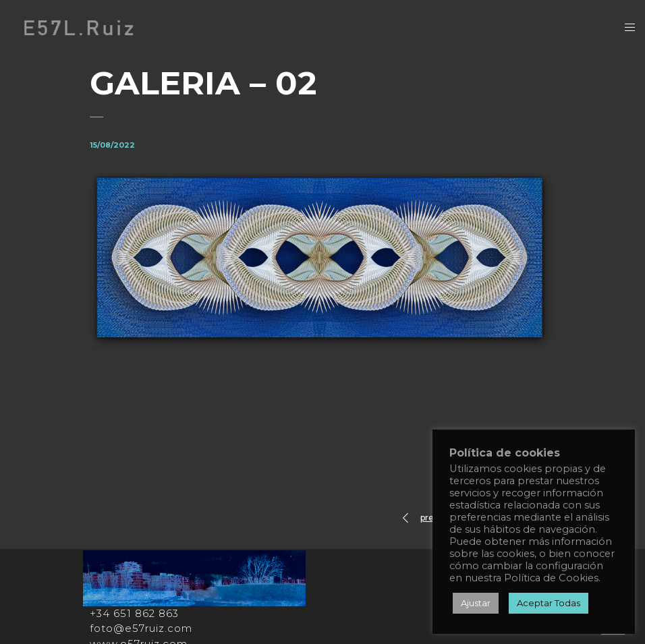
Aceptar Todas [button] (549, 603)
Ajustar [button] (476, 603)
